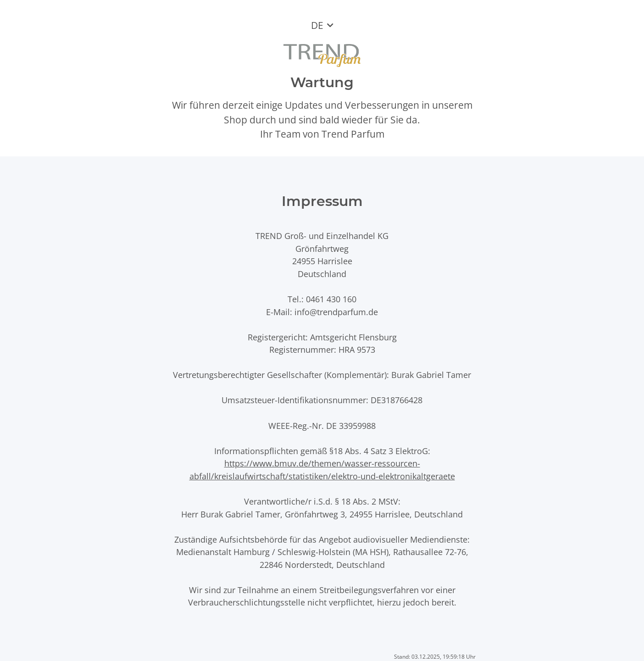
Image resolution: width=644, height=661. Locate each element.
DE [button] (317, 25)
